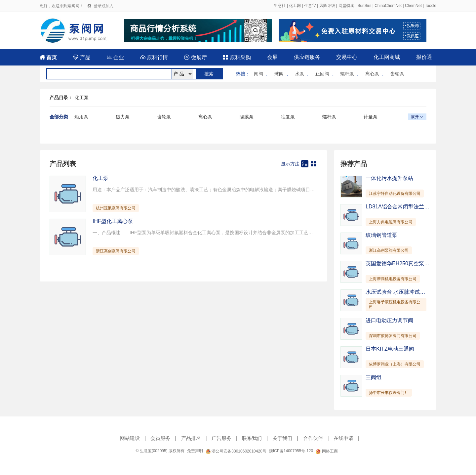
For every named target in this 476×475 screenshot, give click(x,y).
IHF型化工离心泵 (113, 221)
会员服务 (160, 438)
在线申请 (343, 438)
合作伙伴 (313, 438)
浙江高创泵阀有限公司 (116, 251)
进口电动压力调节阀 (389, 320)
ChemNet (413, 6)
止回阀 (322, 74)
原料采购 (237, 57)
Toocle (431, 6)
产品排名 (191, 438)
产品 (82, 57)
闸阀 (258, 74)
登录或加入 (103, 6)
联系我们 (252, 438)
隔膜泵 (247, 117)
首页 (48, 57)
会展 (272, 57)
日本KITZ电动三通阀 (390, 349)
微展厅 (195, 57)
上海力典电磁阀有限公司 (391, 222)
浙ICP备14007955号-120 (291, 451)
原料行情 (154, 57)
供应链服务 (307, 57)
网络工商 (327, 451)
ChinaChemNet (388, 6)
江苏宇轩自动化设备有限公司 (395, 194)
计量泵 (371, 117)
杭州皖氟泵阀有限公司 (116, 208)
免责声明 (195, 451)
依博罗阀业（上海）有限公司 (395, 364)
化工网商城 (387, 57)
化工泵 (82, 98)
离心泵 (372, 74)
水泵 (299, 74)
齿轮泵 (397, 74)
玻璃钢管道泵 (381, 235)
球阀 (279, 74)
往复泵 (288, 117)
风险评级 (327, 6)
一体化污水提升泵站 (389, 178)
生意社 (280, 6)
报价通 (424, 57)
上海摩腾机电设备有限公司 (393, 279)
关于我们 (282, 438)
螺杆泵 (347, 74)
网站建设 (130, 438)
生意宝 (310, 6)
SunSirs (364, 6)
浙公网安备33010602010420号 (236, 451)
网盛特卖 (346, 6)
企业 (115, 57)
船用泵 (81, 117)
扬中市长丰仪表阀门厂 (389, 393)
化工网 (295, 6)
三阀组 (374, 377)
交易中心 (347, 57)
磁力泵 (123, 117)
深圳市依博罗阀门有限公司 (393, 336)
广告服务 (221, 438)
